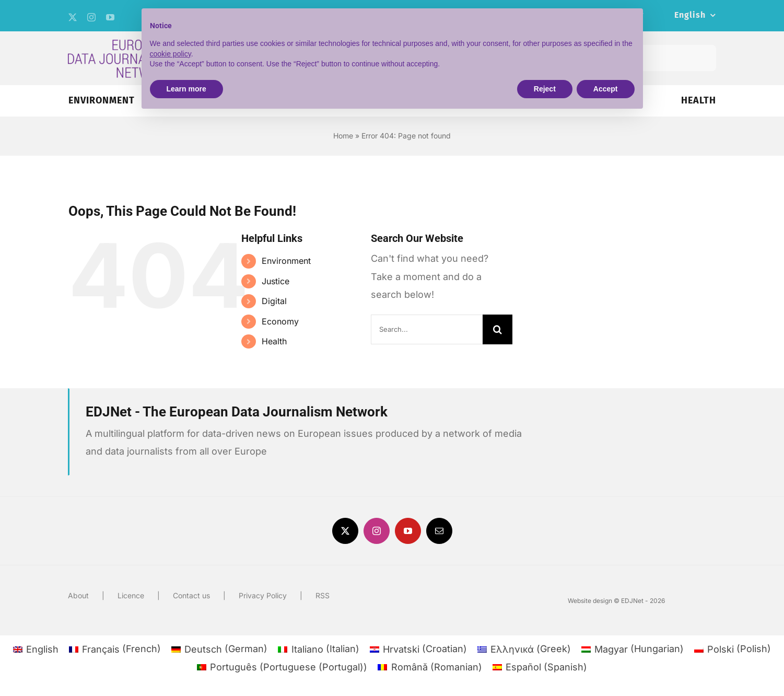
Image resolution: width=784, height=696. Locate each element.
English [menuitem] (42, 649)
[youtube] (110, 17)
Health (274, 341)
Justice (276, 281)
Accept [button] (606, 89)
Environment (286, 261)
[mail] (439, 531)
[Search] (498, 329)
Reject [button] (545, 89)
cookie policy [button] (171, 54)
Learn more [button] (186, 89)
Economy (280, 321)
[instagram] (91, 17)
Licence (131, 595)
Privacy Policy (263, 595)
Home (343, 136)
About (78, 595)
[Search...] (427, 329)
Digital (274, 301)
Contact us (191, 595)
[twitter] (73, 17)
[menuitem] (695, 16)
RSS (323, 595)
